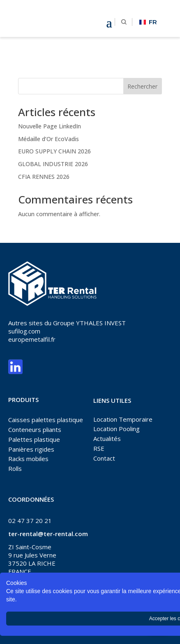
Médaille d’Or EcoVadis (48, 139)
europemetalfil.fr (32, 339)
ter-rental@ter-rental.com (48, 534)
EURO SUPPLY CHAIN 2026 (54, 151)
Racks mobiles (28, 459)
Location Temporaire (123, 419)
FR (148, 22)
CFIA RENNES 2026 (44, 177)
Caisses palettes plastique (46, 420)
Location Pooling (117, 429)
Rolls (15, 468)
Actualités (107, 438)
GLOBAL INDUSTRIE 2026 (53, 164)
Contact (104, 458)
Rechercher (142, 86)
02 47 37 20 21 (30, 521)
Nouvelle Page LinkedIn (50, 126)
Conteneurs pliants (35, 429)
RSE (99, 448)
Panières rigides (31, 449)
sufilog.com (24, 331)
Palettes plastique (34, 439)
